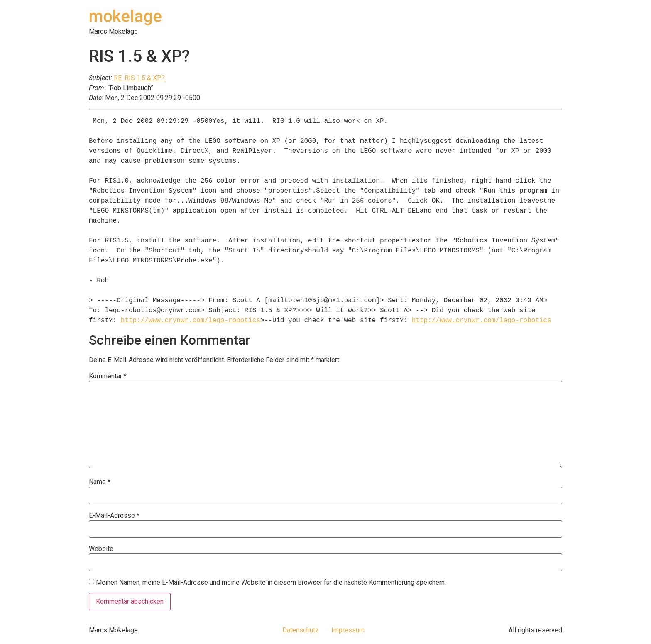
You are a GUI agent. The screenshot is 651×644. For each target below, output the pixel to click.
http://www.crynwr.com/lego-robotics (191, 321)
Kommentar (108, 376)
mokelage (125, 16)
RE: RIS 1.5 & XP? (138, 78)
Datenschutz (301, 630)
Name (100, 482)
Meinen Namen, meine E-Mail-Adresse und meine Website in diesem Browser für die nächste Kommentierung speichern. (271, 583)
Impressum (348, 630)
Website (101, 549)
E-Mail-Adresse (114, 516)
